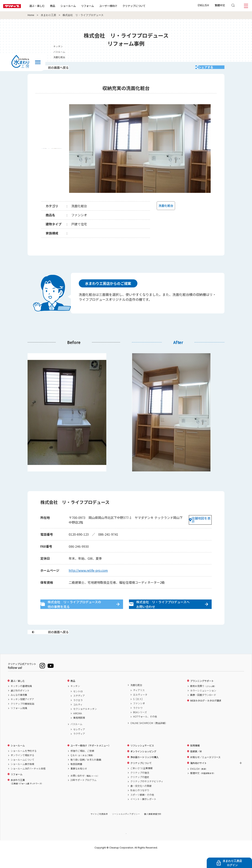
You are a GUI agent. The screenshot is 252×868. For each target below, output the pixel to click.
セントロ (78, 704)
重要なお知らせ (79, 781)
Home (31, 15)
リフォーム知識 (19, 721)
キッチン (75, 699)
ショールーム (81, 6)
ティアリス (139, 703)
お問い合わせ (85, 788)
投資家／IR (196, 764)
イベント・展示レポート (143, 812)
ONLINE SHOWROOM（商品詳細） (149, 736)
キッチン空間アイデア (22, 712)
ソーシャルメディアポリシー (126, 827)
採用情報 (195, 758)
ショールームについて (22, 772)
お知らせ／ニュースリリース (205, 770)
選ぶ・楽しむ (50, 6)
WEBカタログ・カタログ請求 (206, 713)
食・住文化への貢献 (141, 798)
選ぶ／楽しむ (18, 693)
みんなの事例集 (19, 707)
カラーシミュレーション (203, 703)
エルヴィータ (140, 707)
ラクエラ (78, 713)
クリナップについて (147, 6)
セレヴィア (79, 742)
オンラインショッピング (143, 764)
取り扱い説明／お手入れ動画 (86, 772)
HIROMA (78, 726)
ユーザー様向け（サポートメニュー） (91, 758)
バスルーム (76, 737)
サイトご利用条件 (99, 827)
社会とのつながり (140, 803)
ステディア (79, 708)
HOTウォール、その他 (145, 729)
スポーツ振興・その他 (142, 807)
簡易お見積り (203, 699)
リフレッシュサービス (142, 758)
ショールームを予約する (24, 763)
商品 (73, 693)
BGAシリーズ (140, 725)
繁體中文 (220, 5)
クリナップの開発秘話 (22, 716)
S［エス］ (139, 712)
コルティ (78, 717)
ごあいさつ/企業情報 (141, 781)
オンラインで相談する (22, 768)
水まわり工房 (48, 15)
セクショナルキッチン (85, 721)
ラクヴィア (79, 746)
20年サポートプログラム (83, 793)
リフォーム (100, 6)
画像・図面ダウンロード (203, 707)
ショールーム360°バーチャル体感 (28, 781)
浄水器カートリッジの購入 (145, 770)
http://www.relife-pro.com (88, 574)
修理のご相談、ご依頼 (82, 763)
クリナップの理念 (140, 785)
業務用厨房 (79, 730)
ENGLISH (203, 5)
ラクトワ (138, 720)
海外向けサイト (198, 775)
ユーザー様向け (121, 6)
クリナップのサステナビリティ (147, 794)
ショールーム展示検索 (22, 777)
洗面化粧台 (136, 697)
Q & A (82, 768)
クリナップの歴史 (140, 790)
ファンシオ (139, 716)
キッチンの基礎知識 (21, 699)
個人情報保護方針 (153, 827)
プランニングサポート (202, 693)
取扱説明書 (76, 777)
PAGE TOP (126, 846)
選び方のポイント (20, 703)
